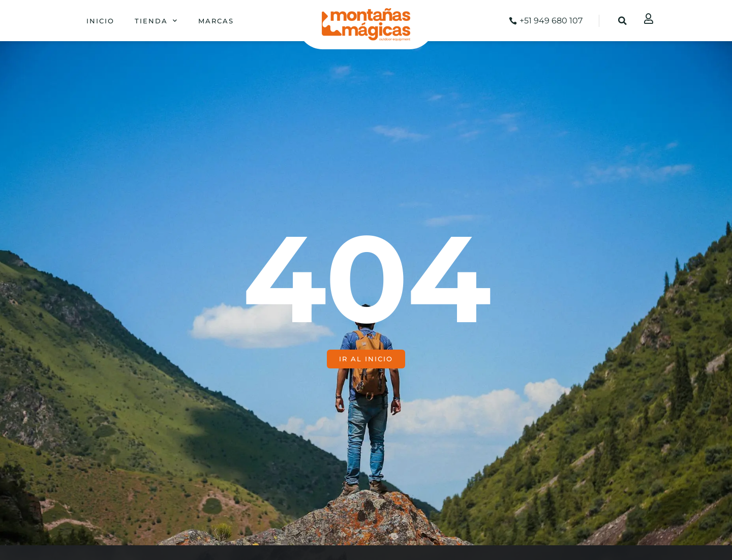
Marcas (216, 21)
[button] (623, 21)
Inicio (100, 21)
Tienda (156, 21)
